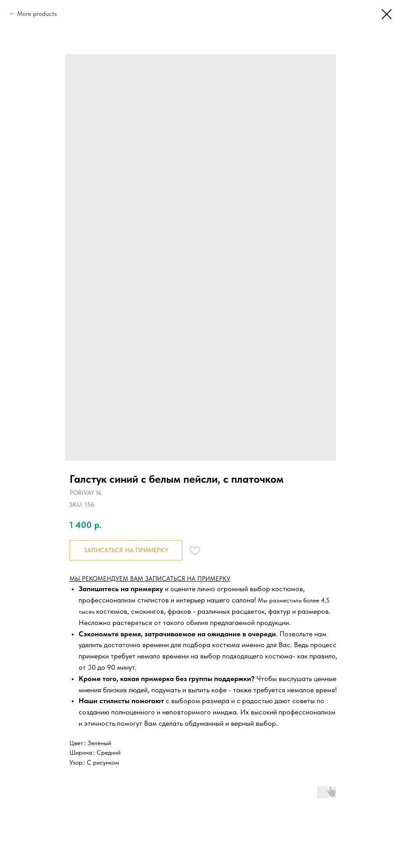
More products (37, 14)
